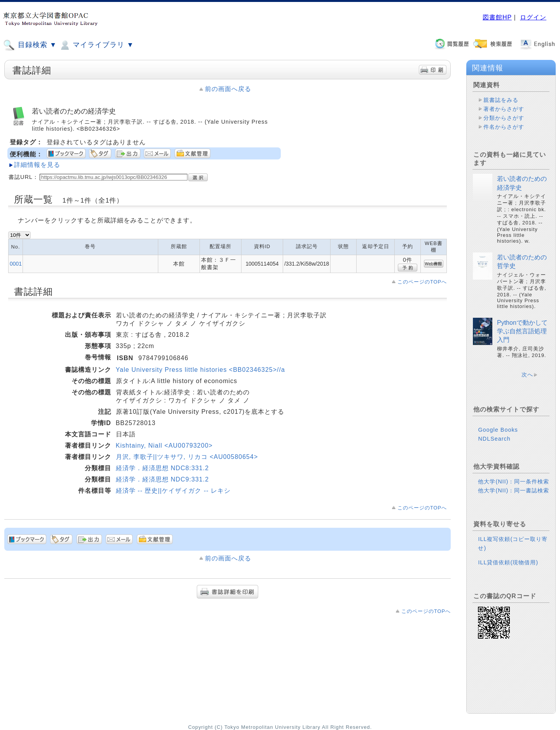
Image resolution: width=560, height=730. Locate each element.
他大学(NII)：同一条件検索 (514, 481)
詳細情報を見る (37, 165)
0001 (16, 264)
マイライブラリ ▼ (96, 45)
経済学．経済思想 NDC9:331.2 (163, 479)
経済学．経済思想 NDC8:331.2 (163, 468)
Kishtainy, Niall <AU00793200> (164, 446)
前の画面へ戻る (228, 89)
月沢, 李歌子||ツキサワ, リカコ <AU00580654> (187, 457)
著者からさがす (504, 109)
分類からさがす (504, 118)
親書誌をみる (501, 100)
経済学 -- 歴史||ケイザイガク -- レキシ (173, 491)
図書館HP (497, 17)
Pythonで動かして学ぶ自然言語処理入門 (522, 331)
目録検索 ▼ (30, 45)
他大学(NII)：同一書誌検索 (514, 490)
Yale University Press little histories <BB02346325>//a (200, 370)
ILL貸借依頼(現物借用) (508, 562)
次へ (527, 375)
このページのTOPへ (422, 282)
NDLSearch (494, 439)
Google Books (498, 430)
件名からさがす (504, 127)
